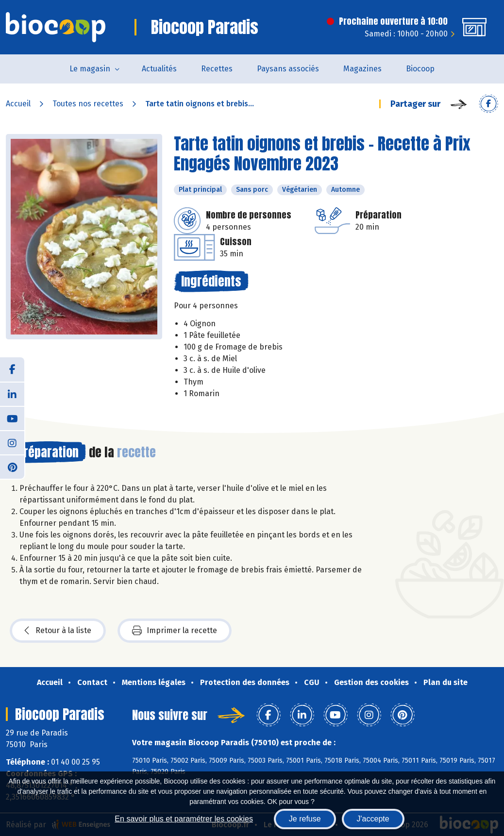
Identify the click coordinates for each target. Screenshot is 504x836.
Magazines (362, 69)
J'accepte (373, 819)
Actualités (159, 69)
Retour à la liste (58, 631)
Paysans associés (288, 69)
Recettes (217, 69)
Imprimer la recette (175, 631)
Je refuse (305, 819)
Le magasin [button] (90, 69)
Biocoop (420, 69)
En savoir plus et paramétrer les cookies (184, 819)
